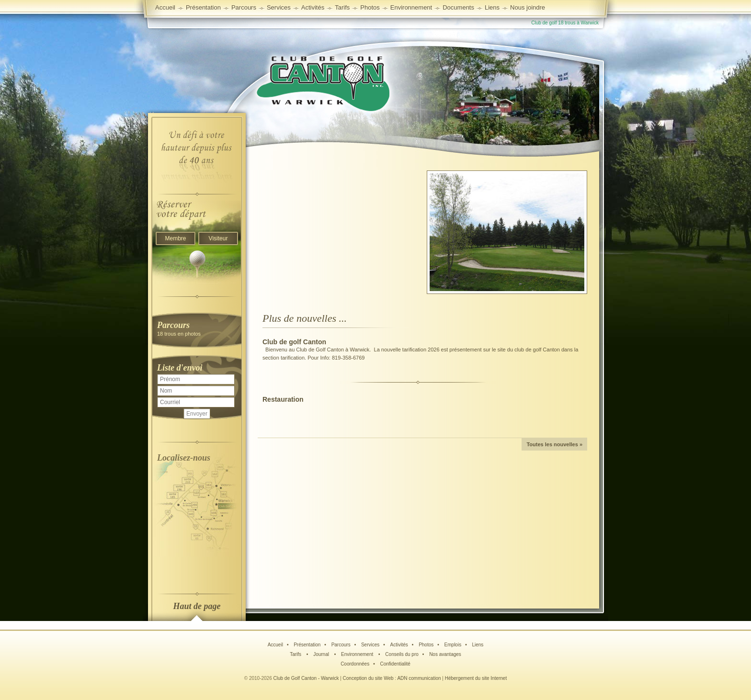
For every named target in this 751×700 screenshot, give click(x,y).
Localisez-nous (184, 458)
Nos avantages (445, 654)
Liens (492, 7)
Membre (175, 238)
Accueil (165, 7)
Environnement (411, 7)
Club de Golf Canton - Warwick (306, 678)
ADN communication (419, 678)
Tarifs (296, 654)
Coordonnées (355, 664)
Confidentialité (395, 664)
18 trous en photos (197, 328)
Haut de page (197, 606)
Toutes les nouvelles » (554, 444)
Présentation (307, 645)
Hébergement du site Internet (476, 678)
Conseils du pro (402, 654)
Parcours (341, 645)
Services (279, 7)
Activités (399, 645)
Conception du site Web (368, 678)
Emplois (453, 645)
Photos (426, 645)
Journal (322, 654)
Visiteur (218, 238)
